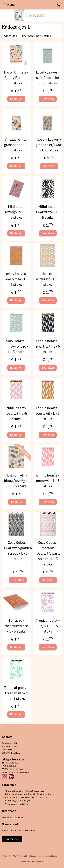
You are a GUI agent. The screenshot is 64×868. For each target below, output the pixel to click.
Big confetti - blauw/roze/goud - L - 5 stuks (17, 481)
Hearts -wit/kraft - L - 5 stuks (48, 279)
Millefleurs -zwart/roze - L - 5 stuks (48, 212)
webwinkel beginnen (51, 856)
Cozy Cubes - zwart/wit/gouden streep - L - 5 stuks (18, 551)
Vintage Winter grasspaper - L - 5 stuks (16, 145)
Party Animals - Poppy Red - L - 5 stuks (16, 78)
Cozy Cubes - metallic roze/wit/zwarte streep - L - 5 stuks (48, 553)
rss (40, 856)
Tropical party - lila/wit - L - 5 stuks (48, 626)
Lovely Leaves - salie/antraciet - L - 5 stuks (48, 78)
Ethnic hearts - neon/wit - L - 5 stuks (48, 481)
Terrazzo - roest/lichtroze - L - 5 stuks (16, 626)
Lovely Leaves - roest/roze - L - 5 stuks (16, 279)
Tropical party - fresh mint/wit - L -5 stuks (16, 693)
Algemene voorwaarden (13, 817)
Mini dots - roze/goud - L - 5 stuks (16, 212)
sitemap (34, 856)
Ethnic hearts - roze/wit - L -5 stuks (16, 414)
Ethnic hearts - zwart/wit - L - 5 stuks (48, 346)
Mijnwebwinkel (37, 862)
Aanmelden (12, 839)
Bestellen (16, 99)
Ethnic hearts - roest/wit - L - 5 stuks (48, 414)
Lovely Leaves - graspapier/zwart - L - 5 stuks (49, 145)
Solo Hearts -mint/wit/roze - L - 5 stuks (16, 346)
